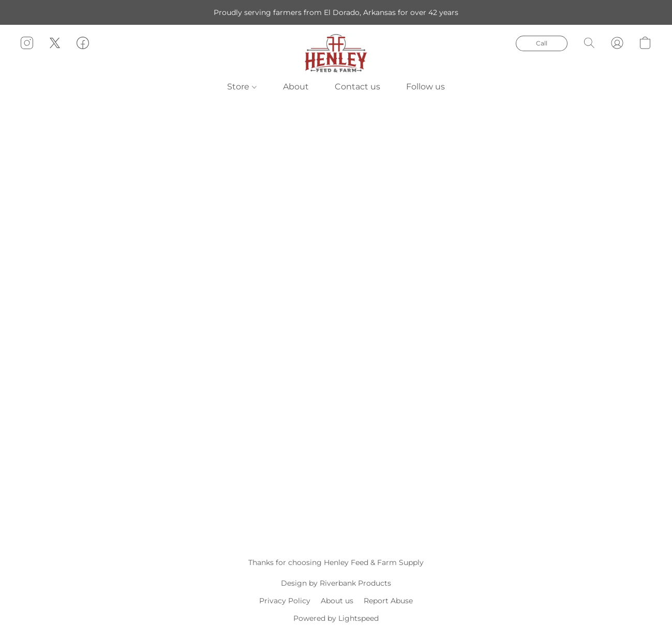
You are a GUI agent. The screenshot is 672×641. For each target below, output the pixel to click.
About (296, 87)
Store (242, 87)
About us (337, 601)
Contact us (357, 87)
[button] (336, 53)
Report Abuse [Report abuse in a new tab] (388, 601)
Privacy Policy (285, 601)
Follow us (425, 87)
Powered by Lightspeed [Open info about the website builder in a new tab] (336, 618)
